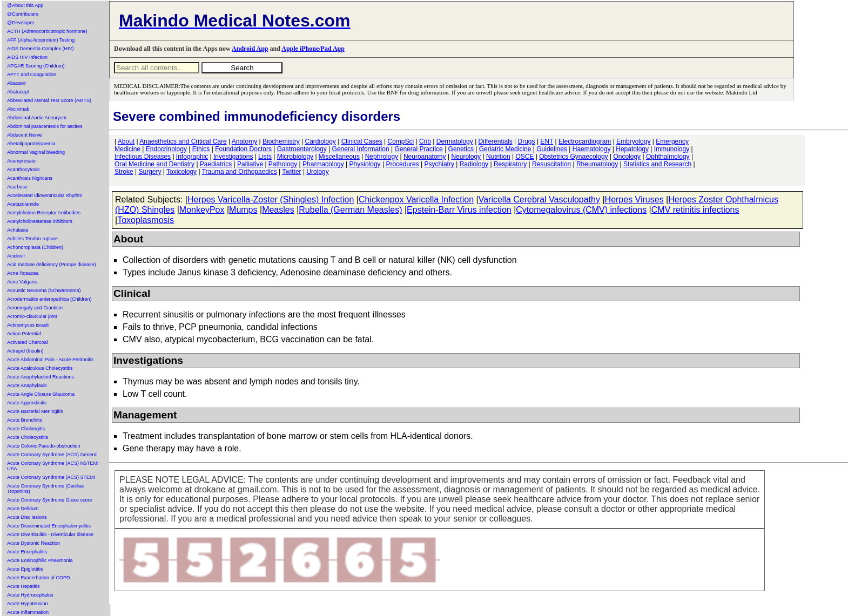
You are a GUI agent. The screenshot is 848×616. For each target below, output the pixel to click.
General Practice (418, 149)
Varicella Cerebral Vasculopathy (539, 199)
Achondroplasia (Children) (35, 247)
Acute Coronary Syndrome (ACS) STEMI (51, 477)
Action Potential (24, 334)
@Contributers (23, 14)
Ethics (201, 149)
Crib (425, 141)
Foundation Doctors (243, 149)
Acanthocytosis (23, 170)
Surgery (150, 172)
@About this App (25, 5)
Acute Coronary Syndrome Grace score (50, 500)
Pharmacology (323, 164)
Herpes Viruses (634, 199)
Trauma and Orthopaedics (240, 172)
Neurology (466, 157)
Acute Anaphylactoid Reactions (41, 377)
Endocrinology (166, 149)
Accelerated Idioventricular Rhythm (45, 195)
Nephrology (382, 157)
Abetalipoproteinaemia (31, 144)
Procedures (402, 164)
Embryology (633, 141)
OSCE (524, 157)
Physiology (365, 164)
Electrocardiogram (585, 141)
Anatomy (244, 141)
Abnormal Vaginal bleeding (36, 152)
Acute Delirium (23, 509)
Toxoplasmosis (146, 220)
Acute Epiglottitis (25, 569)
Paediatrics (216, 164)
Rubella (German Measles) (350, 210)
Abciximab (18, 109)
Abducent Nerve (25, 135)
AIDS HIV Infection (27, 57)
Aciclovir (16, 256)
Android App (250, 49)
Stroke (124, 172)
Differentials (496, 141)
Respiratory (510, 164)
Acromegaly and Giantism (35, 308)
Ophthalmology (668, 157)
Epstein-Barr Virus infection (459, 210)
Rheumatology (597, 164)
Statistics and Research (657, 164)
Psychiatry (439, 164)
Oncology (627, 157)
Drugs (527, 141)
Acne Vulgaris (22, 282)
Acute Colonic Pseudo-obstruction (44, 446)
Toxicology (181, 172)
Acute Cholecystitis (28, 437)
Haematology (592, 149)
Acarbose (17, 187)
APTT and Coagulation (32, 75)
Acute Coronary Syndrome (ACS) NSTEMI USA (53, 466)
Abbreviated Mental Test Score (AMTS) (49, 100)
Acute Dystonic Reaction (33, 543)
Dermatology (455, 141)
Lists (265, 157)
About (126, 141)
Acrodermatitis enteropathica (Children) (49, 299)
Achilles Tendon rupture (32, 239)
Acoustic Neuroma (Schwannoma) (44, 290)
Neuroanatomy (425, 157)
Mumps (243, 210)
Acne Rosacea (23, 273)
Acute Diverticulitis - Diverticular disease (50, 534)
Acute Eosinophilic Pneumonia (40, 560)
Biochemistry (281, 141)
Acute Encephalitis (27, 552)
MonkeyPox (202, 210)
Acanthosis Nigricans (30, 178)
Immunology (672, 149)
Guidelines (552, 149)
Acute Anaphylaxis (27, 385)
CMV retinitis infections (695, 210)
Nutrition (498, 157)
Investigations (233, 157)
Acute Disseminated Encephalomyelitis (49, 526)
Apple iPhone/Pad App (313, 49)
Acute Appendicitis (27, 403)
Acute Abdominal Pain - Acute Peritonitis (51, 360)
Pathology (283, 164)
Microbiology (295, 157)
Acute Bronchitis (25, 420)
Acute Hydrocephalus (30, 595)
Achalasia (18, 230)
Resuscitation (551, 164)
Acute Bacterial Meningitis (35, 411)
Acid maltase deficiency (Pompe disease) (52, 265)
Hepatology (632, 149)
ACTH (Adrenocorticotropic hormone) (47, 31)
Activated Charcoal (28, 342)
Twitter (291, 172)
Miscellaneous (339, 157)
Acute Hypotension (28, 604)
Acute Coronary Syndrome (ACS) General (52, 455)
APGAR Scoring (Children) (36, 66)
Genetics (461, 149)
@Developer (21, 23)
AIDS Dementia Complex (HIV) (41, 49)
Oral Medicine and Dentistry (154, 164)
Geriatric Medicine (505, 149)
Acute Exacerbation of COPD (39, 578)
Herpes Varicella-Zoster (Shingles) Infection (271, 199)
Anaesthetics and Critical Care (183, 141)
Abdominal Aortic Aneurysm (37, 118)
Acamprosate (21, 161)
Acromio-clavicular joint (32, 316)
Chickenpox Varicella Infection (416, 199)
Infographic (192, 157)
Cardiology (320, 141)
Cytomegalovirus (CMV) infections (581, 210)
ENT (547, 141)
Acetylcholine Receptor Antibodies (44, 213)
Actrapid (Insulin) (25, 351)
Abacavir (16, 83)
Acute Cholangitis (26, 429)
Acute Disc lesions (27, 517)
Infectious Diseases (143, 157)
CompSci (401, 141)
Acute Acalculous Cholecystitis (40, 368)
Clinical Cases (362, 141)
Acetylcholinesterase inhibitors (40, 221)
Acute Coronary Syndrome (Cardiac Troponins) (46, 489)
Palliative (250, 164)
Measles (278, 210)
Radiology (474, 164)
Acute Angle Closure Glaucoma (41, 394)
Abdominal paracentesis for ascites (45, 126)
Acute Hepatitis (23, 586)
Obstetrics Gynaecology (573, 157)
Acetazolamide (23, 204)
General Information (361, 149)
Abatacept (18, 92)
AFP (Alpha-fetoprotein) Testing (41, 40)
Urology (317, 172)
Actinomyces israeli (28, 325)
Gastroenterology (302, 149)
